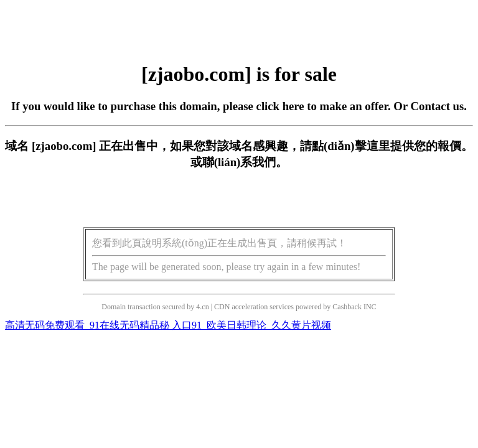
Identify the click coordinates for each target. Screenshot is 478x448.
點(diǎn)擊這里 (351, 146)
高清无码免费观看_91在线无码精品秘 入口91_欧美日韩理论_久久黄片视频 (168, 325)
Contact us (438, 106)
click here (280, 106)
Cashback (347, 307)
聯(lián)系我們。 (245, 162)
